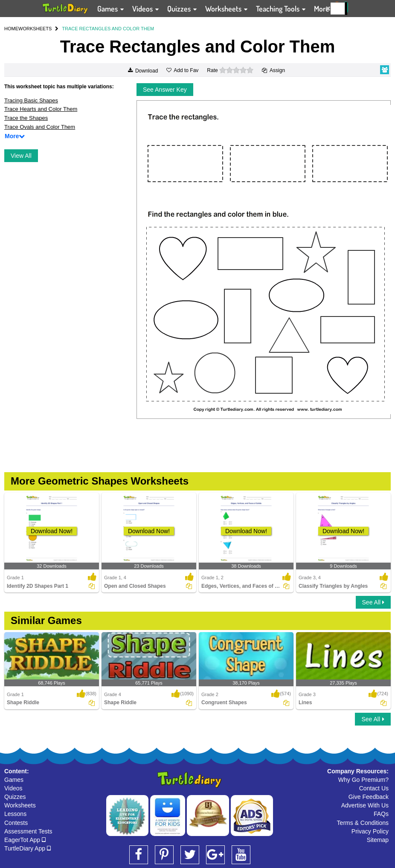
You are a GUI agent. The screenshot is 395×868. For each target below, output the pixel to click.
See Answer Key (165, 90)
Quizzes (15, 797)
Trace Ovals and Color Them (40, 127)
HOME (11, 29)
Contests (16, 823)
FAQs (381, 814)
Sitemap (378, 840)
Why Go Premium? (363, 780)
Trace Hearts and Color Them (41, 109)
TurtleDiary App (28, 848)
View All (21, 156)
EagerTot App (25, 840)
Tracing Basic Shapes (31, 100)
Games (14, 780)
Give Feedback (369, 797)
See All (373, 602)
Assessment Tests (28, 831)
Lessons (15, 814)
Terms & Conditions (363, 823)
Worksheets (20, 805)
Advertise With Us (365, 805)
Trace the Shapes (26, 118)
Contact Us (374, 788)
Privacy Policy (370, 831)
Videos (13, 788)
